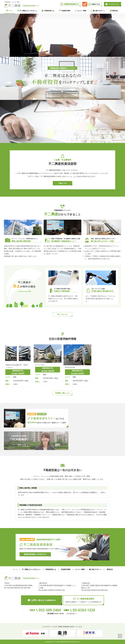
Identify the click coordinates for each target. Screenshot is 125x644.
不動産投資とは (48, 11)
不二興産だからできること (27, 11)
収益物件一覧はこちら (62, 393)
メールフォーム (114, 4)
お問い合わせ (42, 600)
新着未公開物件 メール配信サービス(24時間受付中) (83, 600)
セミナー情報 (80, 11)
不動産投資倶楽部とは (71, 4)
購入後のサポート (97, 11)
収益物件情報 (64, 11)
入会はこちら (96, 4)
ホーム (9, 11)
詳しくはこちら (63, 314)
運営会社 (114, 11)
